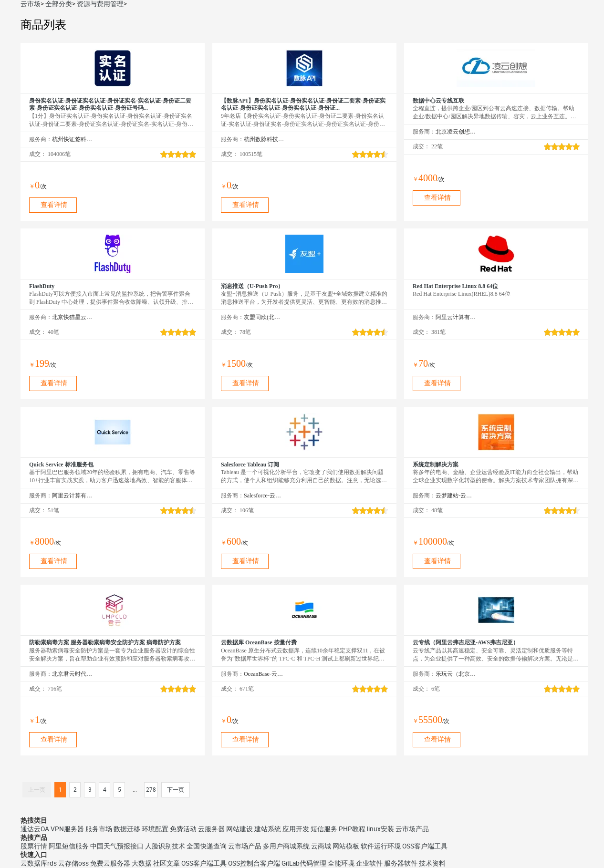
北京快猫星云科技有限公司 (72, 317)
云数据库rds (39, 863)
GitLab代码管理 (304, 863)
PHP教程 (352, 829)
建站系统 (268, 829)
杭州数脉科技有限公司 (264, 139)
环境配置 (155, 829)
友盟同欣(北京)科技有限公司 (264, 317)
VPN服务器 (67, 829)
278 (151, 790)
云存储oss (73, 863)
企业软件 (369, 863)
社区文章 (167, 863)
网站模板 (346, 846)
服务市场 (99, 829)
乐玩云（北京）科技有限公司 (456, 674)
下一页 (176, 790)
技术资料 (432, 863)
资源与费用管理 (100, 4)
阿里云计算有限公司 (456, 317)
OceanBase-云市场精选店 (264, 674)
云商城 (321, 846)
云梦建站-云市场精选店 (456, 496)
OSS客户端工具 (425, 846)
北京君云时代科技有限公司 (72, 674)
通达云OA (35, 829)
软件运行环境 (381, 846)
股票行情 (34, 846)
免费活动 (183, 829)
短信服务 (324, 829)
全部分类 (59, 4)
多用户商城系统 (286, 846)
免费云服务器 (110, 863)
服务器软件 (401, 863)
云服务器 (211, 829)
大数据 (142, 863)
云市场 (31, 4)
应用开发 (296, 829)
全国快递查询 (207, 846)
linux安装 (380, 829)
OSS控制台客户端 (254, 863)
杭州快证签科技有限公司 (72, 139)
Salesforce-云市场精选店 (264, 496)
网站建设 (240, 829)
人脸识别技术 (165, 846)
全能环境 (341, 863)
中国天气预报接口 (117, 846)
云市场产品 (412, 829)
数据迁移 (127, 829)
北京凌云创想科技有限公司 (456, 132)
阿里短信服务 (69, 846)
